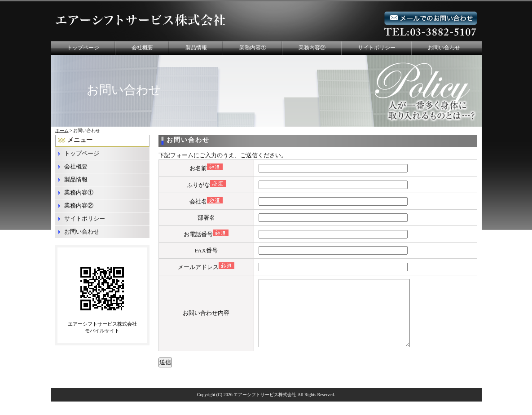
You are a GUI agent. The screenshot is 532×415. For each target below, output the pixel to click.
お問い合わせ (444, 48)
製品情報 (196, 48)
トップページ (83, 48)
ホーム (62, 130)
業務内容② (312, 48)
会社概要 (142, 48)
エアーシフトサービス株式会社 (265, 408)
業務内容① (253, 48)
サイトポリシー (377, 48)
